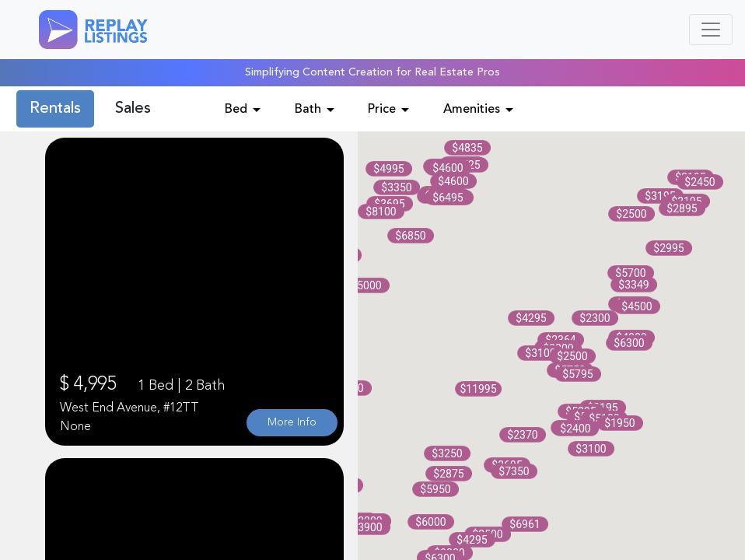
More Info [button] (292, 422)
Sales (133, 109)
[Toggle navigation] (711, 30)
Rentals (55, 109)
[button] (389, 169)
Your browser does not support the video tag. (194, 292)
